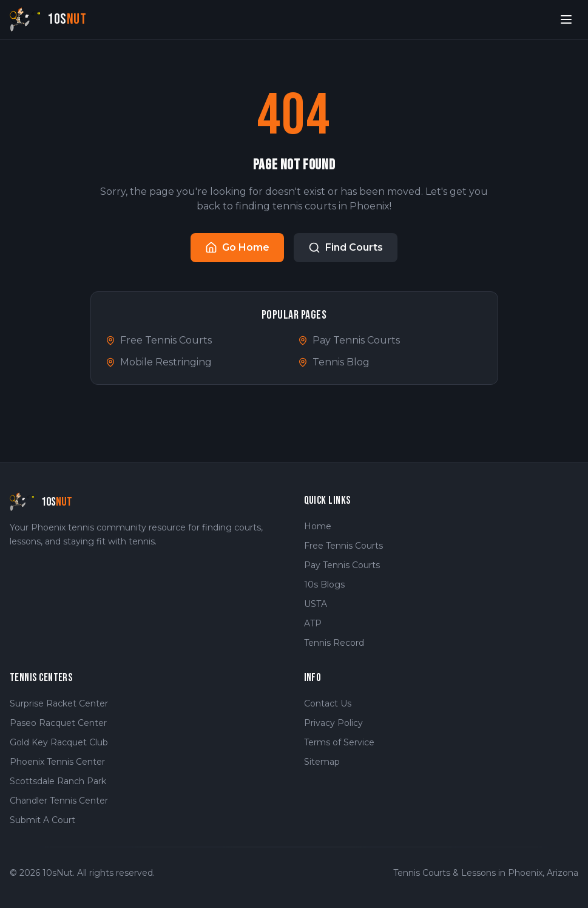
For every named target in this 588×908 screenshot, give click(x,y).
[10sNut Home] (48, 19)
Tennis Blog (334, 362)
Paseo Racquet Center (58, 723)
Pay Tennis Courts (349, 340)
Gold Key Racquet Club (59, 742)
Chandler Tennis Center (59, 801)
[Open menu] (566, 19)
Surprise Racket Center (59, 703)
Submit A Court (42, 820)
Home (318, 526)
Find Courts (346, 248)
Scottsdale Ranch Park (58, 781)
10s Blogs (324, 584)
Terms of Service (339, 742)
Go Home (237, 248)
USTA (316, 604)
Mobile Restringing (159, 362)
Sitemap (322, 762)
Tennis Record (334, 643)
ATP (313, 623)
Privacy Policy (333, 723)
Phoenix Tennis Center (57, 762)
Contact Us (328, 703)
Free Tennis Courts (159, 340)
